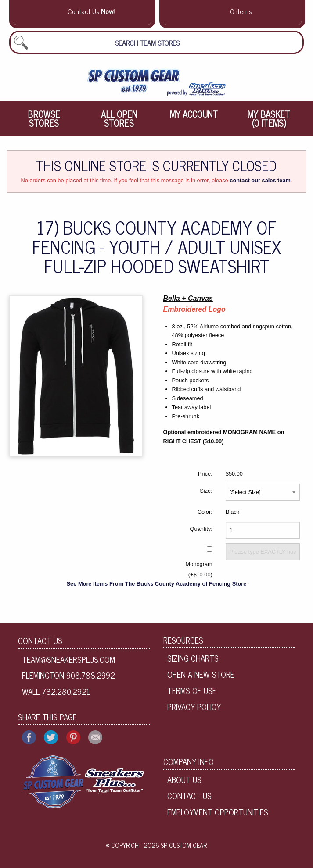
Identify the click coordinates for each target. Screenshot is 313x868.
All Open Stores (119, 119)
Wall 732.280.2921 (56, 691)
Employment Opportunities (218, 812)
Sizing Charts (193, 658)
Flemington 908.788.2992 (68, 675)
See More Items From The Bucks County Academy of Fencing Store (157, 584)
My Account (194, 114)
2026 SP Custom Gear (175, 845)
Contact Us (40, 640)
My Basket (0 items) (269, 119)
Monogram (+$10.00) (199, 569)
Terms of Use (192, 690)
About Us (184, 779)
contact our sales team (260, 180)
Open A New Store (201, 674)
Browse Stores (44, 119)
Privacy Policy (194, 707)
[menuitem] (44, 119)
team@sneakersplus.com (68, 659)
